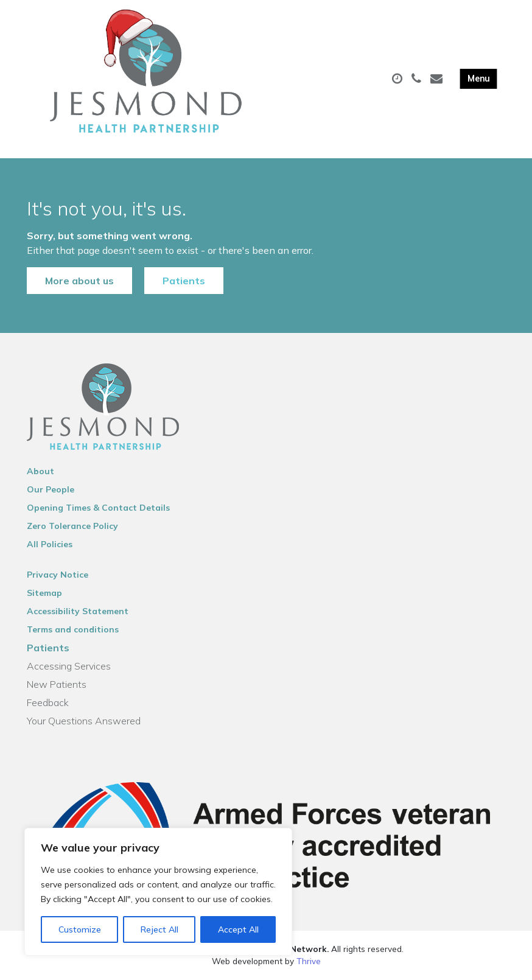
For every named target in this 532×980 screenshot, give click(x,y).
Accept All (238, 929)
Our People (51, 489)
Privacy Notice (58, 575)
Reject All (159, 929)
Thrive (309, 961)
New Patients (57, 684)
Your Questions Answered (84, 721)
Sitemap (44, 593)
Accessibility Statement (78, 611)
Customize (80, 929)
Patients (184, 281)
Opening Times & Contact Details (98, 508)
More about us (79, 281)
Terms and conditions (73, 629)
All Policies (50, 544)
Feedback (48, 702)
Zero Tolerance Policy (72, 526)
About (40, 471)
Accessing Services (69, 666)
